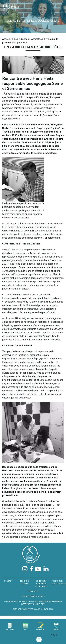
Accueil (6, 39)
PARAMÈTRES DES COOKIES (33, 596)
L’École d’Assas (21, 39)
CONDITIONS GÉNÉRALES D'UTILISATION (41, 584)
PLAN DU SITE (33, 591)
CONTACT (8, 581)
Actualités (36, 39)
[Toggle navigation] (60, 7)
